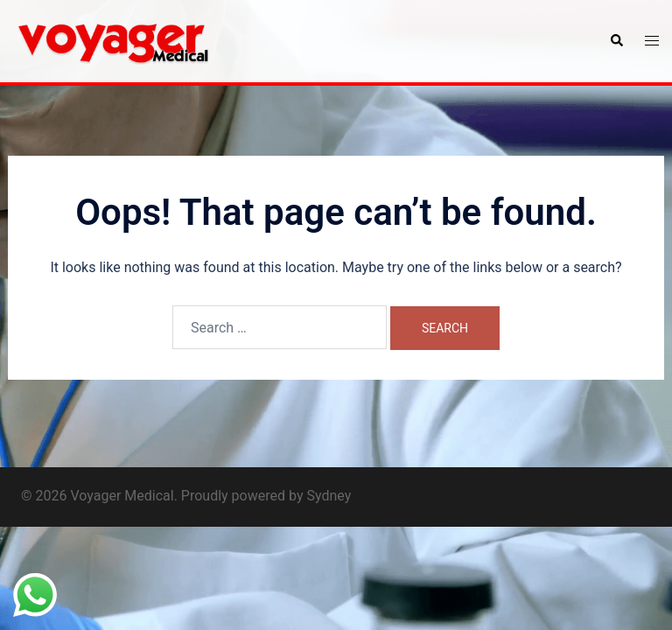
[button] (616, 41)
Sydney (329, 496)
